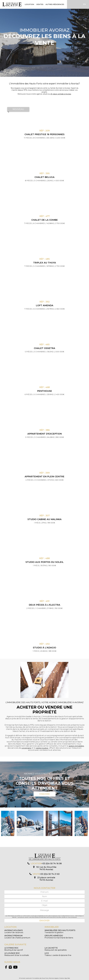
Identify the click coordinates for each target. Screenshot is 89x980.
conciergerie (26, 748)
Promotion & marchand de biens (59, 937)
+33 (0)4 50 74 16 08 (52, 864)
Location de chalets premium (17, 937)
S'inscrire (45, 794)
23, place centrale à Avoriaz (61, 94)
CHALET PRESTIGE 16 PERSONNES (44, 134)
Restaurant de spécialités (56, 949)
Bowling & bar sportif (14, 949)
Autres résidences (55, 4)
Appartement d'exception (45, 434)
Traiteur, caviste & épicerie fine (58, 954)
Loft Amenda (45, 305)
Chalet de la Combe (45, 220)
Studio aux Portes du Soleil (45, 562)
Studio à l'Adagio (44, 648)
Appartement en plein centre (44, 477)
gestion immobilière (76, 746)
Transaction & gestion (60, 931)
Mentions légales (54, 978)
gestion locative (42, 748)
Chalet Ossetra (44, 348)
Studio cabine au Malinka (44, 519)
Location (29, 4)
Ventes (40, 4)
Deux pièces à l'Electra (44, 605)
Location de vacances (14, 931)
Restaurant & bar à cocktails (17, 954)
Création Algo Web (65, 978)
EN (84, 4)
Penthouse (45, 391)
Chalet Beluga (44, 177)
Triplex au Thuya (45, 263)
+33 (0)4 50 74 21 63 (50, 874)
